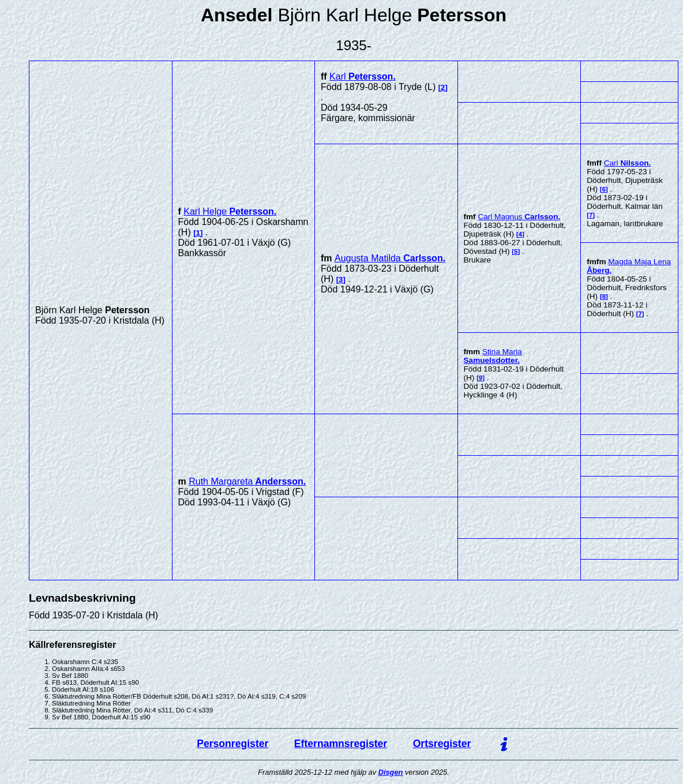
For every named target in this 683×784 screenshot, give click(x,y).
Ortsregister (442, 744)
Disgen (391, 772)
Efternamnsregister (341, 744)
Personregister (232, 744)
